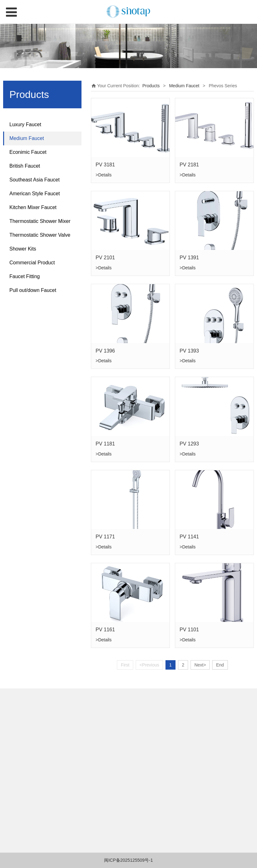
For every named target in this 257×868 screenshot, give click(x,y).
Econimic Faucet (28, 152)
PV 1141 (189, 536)
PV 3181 (105, 164)
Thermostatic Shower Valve (40, 235)
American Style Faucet (35, 194)
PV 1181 (105, 444)
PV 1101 (189, 629)
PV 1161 (105, 629)
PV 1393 (189, 351)
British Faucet (25, 166)
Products (151, 86)
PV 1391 (189, 257)
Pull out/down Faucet (33, 290)
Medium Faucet (27, 138)
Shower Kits (23, 249)
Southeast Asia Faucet (34, 180)
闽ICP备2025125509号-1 (128, 860)
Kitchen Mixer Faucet (33, 207)
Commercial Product (32, 263)
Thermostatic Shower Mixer (40, 221)
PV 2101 (105, 257)
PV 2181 (189, 164)
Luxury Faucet (25, 124)
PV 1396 (105, 351)
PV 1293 (189, 444)
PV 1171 (105, 536)
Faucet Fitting (25, 276)
